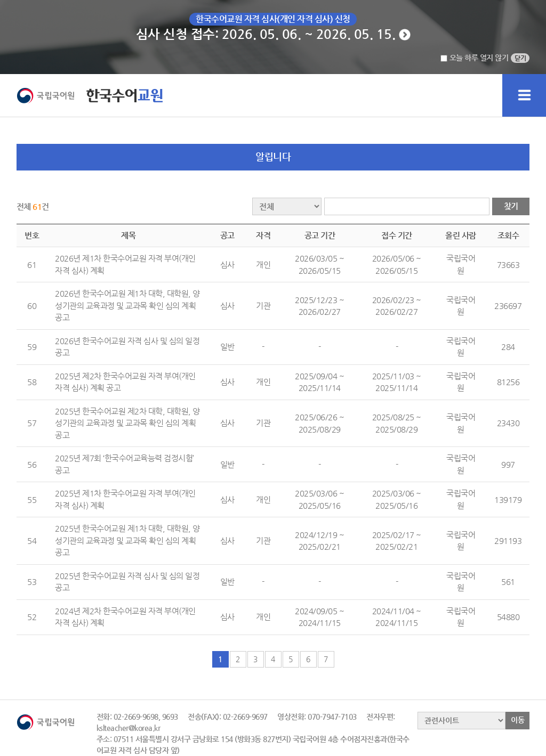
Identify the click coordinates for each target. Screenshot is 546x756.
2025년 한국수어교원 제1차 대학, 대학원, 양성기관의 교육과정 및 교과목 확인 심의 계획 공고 (127, 540)
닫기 (520, 58)
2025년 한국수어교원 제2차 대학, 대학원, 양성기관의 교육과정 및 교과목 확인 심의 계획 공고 (127, 423)
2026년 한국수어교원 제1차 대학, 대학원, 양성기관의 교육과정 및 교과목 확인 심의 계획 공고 (127, 305)
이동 (517, 720)
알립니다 (273, 156)
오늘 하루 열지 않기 (474, 58)
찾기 (511, 206)
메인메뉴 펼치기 (524, 95)
